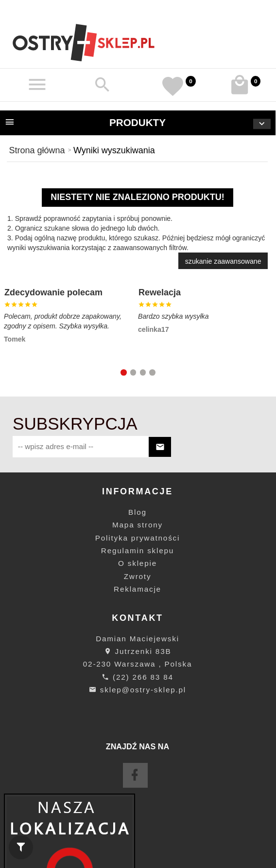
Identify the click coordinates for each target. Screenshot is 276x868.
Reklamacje (138, 589)
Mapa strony (138, 525)
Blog (138, 512)
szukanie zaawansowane (223, 261)
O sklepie (138, 563)
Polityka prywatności (138, 538)
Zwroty (138, 576)
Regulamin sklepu (138, 551)
